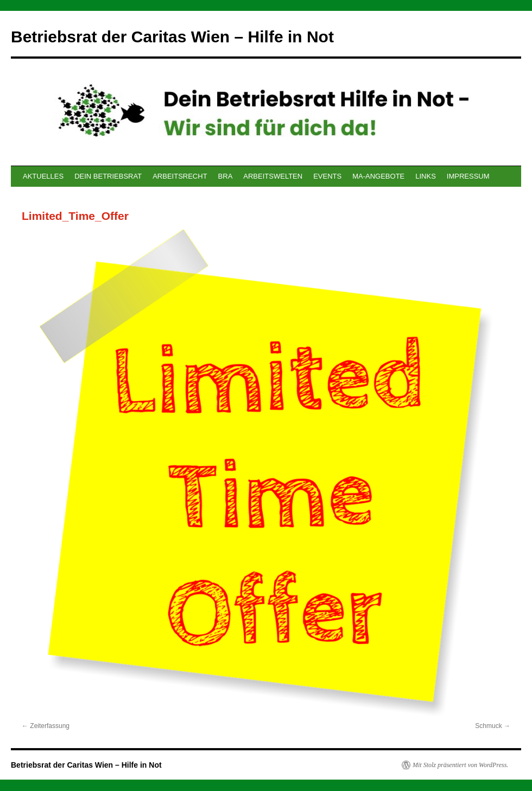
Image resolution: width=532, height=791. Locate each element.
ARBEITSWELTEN (273, 176)
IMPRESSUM (468, 176)
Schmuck (488, 726)
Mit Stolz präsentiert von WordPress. (460, 765)
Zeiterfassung (50, 726)
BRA (226, 176)
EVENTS (327, 176)
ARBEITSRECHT (180, 176)
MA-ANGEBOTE (378, 176)
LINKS (426, 176)
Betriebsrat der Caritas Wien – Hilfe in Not (172, 37)
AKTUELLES (43, 176)
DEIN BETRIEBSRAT (108, 176)
